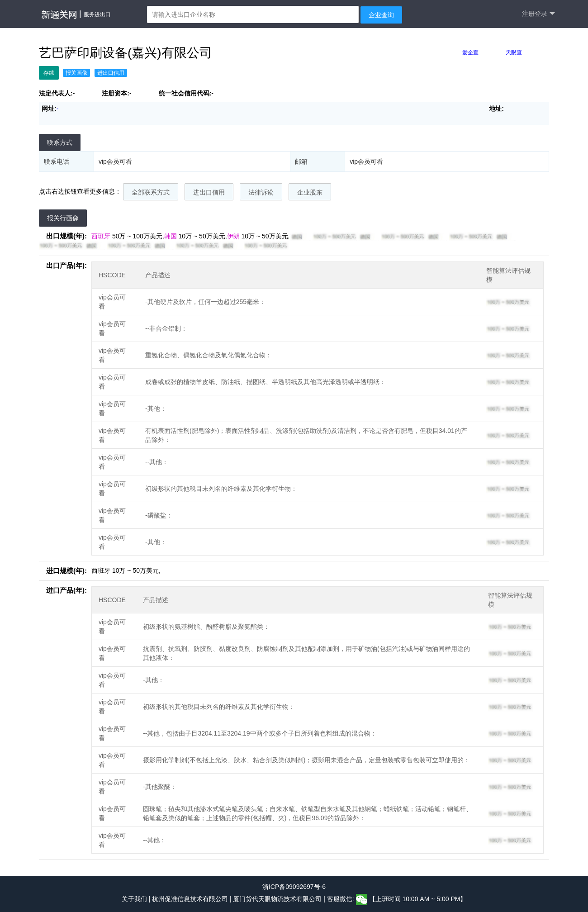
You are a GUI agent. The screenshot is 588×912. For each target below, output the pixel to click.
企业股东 (310, 192)
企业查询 (381, 15)
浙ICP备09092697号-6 (294, 887)
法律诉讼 (261, 192)
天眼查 (514, 52)
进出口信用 (209, 192)
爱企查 (470, 52)
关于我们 (134, 899)
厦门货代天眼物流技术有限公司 (278, 899)
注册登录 (538, 14)
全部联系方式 (151, 192)
